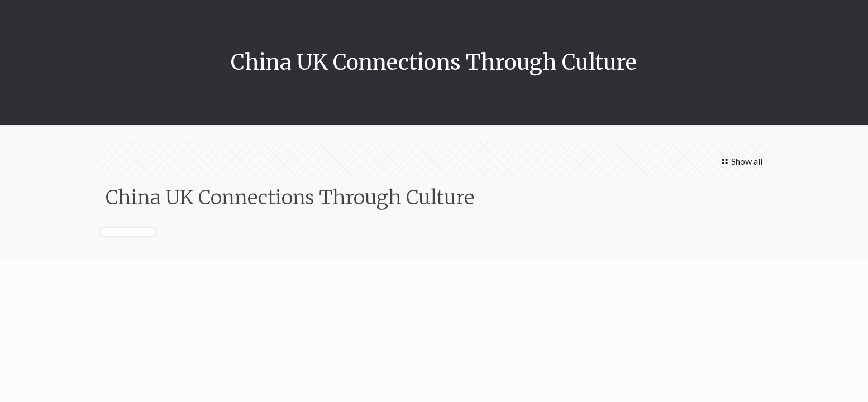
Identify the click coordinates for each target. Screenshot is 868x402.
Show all (740, 161)
